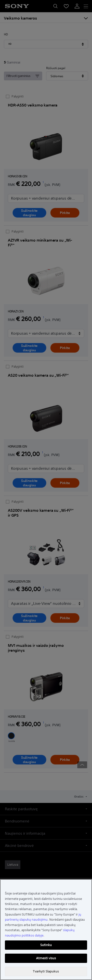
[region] (46, 930)
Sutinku (46, 945)
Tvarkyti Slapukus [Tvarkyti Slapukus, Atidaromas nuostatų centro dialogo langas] (46, 971)
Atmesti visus (46, 958)
